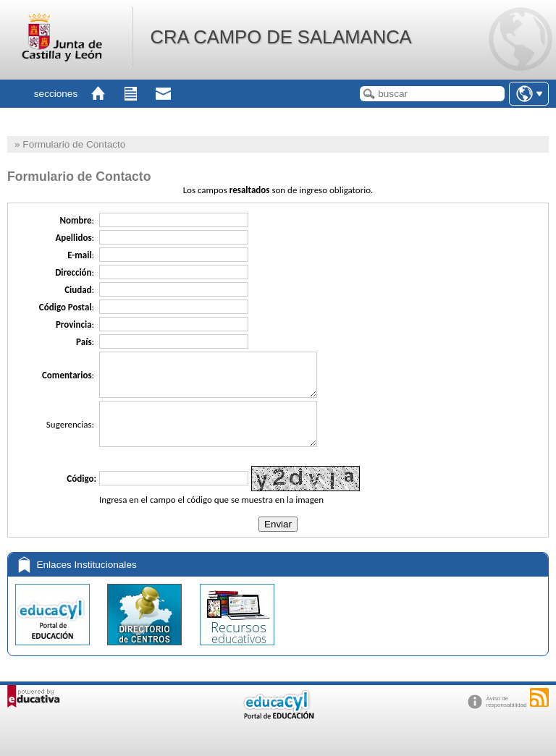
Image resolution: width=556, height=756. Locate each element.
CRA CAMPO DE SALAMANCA (281, 37)
